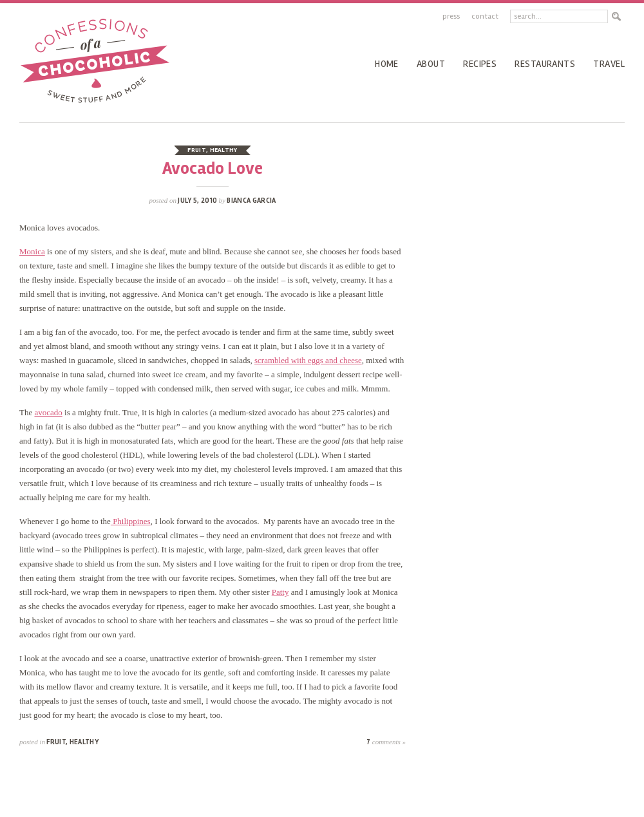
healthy (224, 150)
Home (387, 64)
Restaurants (545, 64)
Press (451, 16)
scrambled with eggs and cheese (308, 360)
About (431, 64)
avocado (48, 412)
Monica (32, 251)
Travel (609, 64)
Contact (485, 16)
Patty (280, 592)
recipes (480, 64)
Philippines (131, 521)
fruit (197, 150)
